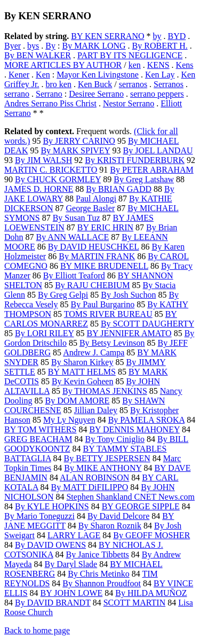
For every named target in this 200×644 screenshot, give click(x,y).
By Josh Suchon (128, 295)
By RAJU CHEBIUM (92, 285)
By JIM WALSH (43, 160)
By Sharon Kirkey (82, 362)
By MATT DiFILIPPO (90, 487)
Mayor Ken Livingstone (98, 75)
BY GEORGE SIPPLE (141, 506)
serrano (17, 94)
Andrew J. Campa (94, 352)
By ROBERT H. (160, 46)
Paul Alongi (96, 199)
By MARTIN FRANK (97, 256)
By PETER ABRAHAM (151, 170)
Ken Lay (160, 75)
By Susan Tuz (77, 218)
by (157, 36)
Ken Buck (95, 84)
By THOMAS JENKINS (105, 391)
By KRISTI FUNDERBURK (135, 160)
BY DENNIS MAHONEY (134, 429)
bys (33, 46)
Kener (19, 75)
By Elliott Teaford (74, 276)
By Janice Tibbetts (98, 554)
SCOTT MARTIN (135, 603)
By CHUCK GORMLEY (58, 179)
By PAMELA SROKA (146, 420)
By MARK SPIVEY (75, 150)
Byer (13, 46)
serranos (133, 84)
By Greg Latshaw (144, 179)
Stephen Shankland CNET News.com (130, 497)
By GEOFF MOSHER (151, 535)
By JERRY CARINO (79, 141)
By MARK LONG (94, 46)
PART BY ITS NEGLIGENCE (130, 55)
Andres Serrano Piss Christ (50, 103)
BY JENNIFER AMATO (129, 333)
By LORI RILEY (45, 333)
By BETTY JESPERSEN (107, 458)
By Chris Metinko (99, 574)
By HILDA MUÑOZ (151, 593)
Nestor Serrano (129, 103)
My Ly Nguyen (69, 420)
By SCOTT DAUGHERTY (147, 324)
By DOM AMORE (77, 401)
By (50, 46)
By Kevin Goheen (83, 381)
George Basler (91, 208)
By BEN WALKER (38, 55)
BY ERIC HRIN (105, 227)
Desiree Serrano (96, 94)
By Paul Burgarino (103, 304)
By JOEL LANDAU (158, 150)
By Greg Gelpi (63, 295)
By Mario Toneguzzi (39, 516)
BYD (177, 36)
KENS (158, 65)
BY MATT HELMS (82, 372)
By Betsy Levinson (112, 343)
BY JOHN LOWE (72, 593)
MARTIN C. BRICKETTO (51, 170)
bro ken (58, 84)
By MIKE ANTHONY (103, 468)
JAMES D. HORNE (39, 189)
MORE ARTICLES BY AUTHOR (63, 65)
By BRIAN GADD (119, 189)
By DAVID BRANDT (53, 603)
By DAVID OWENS (50, 545)
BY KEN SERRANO (107, 36)
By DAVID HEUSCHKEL (94, 247)
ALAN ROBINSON (94, 478)
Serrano (49, 94)
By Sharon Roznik (110, 526)
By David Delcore (118, 516)
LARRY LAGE (74, 535)
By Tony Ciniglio (115, 439)
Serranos (169, 84)
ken (135, 65)
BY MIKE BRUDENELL (104, 266)
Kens (185, 65)
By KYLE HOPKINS (52, 506)
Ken (43, 75)
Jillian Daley (96, 410)
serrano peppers (157, 94)
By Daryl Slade (71, 564)
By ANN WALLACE (73, 237)
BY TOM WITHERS (40, 429)
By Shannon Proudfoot (102, 583)
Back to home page (37, 630)
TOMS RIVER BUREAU (108, 314)
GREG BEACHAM (38, 439)
